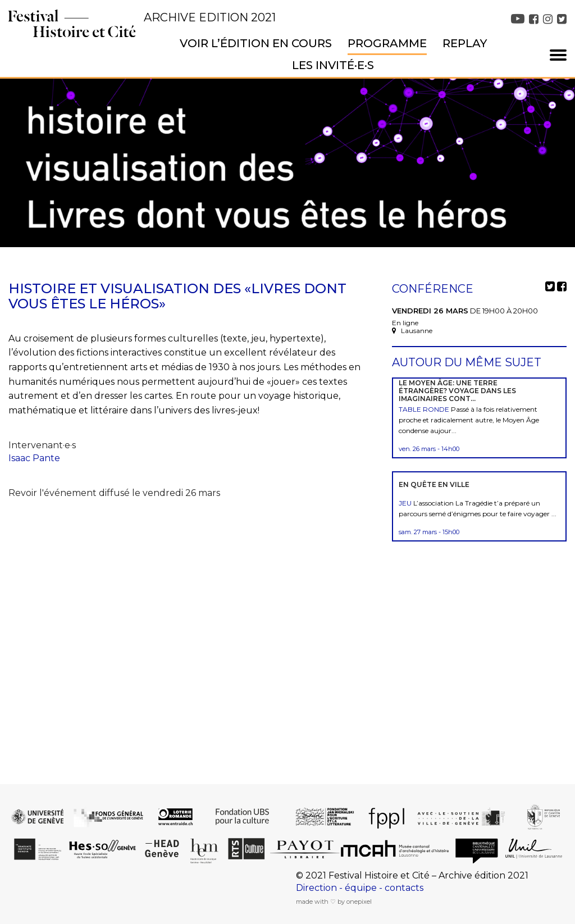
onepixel (359, 902)
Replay (465, 43)
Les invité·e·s (333, 65)
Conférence (433, 289)
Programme (387, 43)
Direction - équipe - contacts (360, 888)
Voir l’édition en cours (256, 43)
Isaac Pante (34, 458)
